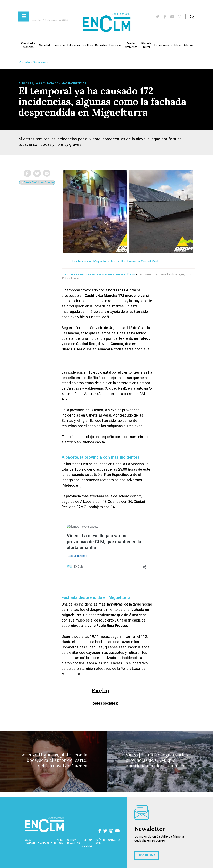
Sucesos (115, 45)
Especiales (162, 45)
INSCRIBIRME (147, 855)
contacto (113, 840)
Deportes (101, 45)
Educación (74, 45)
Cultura (88, 45)
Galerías (188, 45)
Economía (59, 45)
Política (176, 45)
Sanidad (44, 45)
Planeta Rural (146, 45)
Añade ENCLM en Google (37, 182)
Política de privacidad (73, 842)
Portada (24, 62)
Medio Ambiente (131, 45)
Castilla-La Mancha (28, 45)
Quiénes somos (100, 842)
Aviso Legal (60, 842)
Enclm (131, 274)
